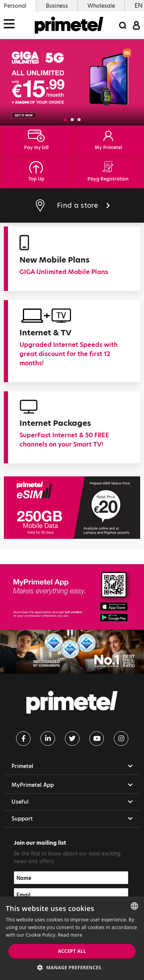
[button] (65, 120)
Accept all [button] (72, 951)
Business (57, 6)
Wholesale (101, 6)
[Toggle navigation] (11, 25)
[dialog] (72, 938)
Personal (15, 6)
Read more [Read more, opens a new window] (70, 935)
